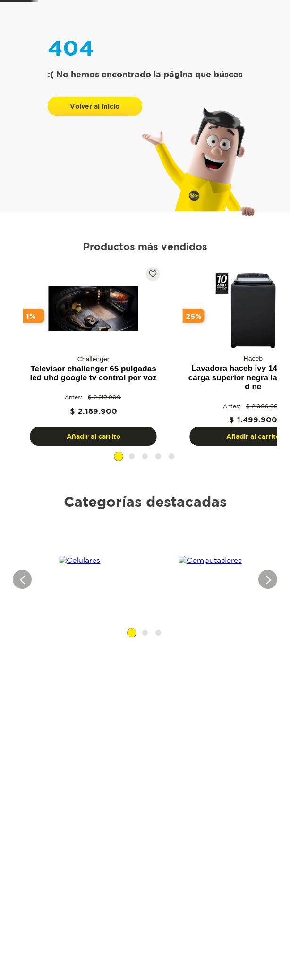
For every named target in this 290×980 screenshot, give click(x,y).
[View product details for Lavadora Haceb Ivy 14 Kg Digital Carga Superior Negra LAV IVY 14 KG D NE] (181, 421)
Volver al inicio (95, 172)
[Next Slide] (273, 384)
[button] (138, 523)
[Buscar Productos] (85, 26)
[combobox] (118, 28)
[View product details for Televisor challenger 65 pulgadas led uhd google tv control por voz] (69, 421)
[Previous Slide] (17, 384)
